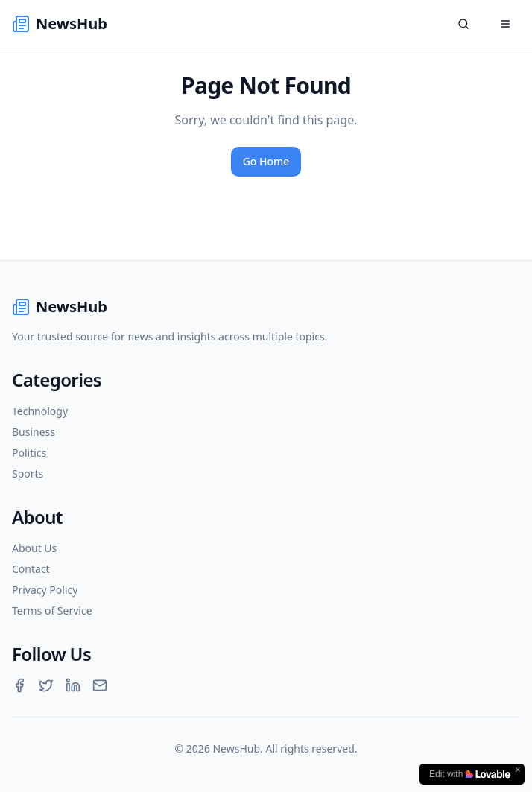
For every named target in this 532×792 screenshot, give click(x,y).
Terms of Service (52, 611)
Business (34, 432)
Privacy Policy (45, 590)
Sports (28, 473)
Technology (40, 411)
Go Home (266, 161)
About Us (34, 548)
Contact (31, 569)
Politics (29, 453)
